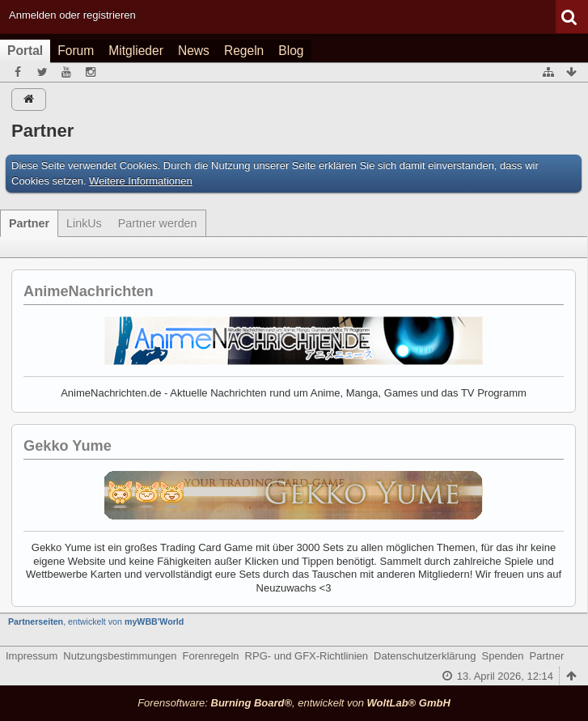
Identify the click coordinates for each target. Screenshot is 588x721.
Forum (76, 51)
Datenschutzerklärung (425, 656)
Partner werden (158, 223)
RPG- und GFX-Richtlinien (307, 656)
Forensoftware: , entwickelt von (294, 703)
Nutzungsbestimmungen (120, 656)
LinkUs (84, 223)
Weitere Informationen (141, 181)
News (194, 51)
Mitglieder (136, 51)
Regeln (244, 51)
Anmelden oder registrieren (72, 15)
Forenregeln (211, 656)
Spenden (503, 656)
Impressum (32, 656)
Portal (25, 51)
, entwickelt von (96, 621)
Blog (291, 51)
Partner (29, 223)
